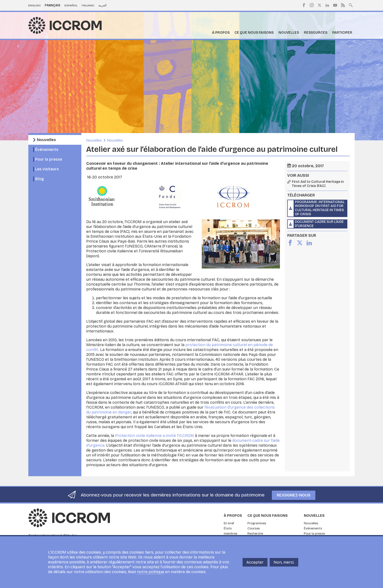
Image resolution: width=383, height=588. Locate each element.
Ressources (316, 33)
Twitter (319, 5)
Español (71, 5)
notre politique (151, 572)
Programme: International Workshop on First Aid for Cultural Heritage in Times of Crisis (320, 208)
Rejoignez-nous (294, 495)
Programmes (257, 523)
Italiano (88, 5)
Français (53, 5)
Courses (254, 528)
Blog (39, 179)
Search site (351, 5)
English (34, 5)
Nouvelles (289, 33)
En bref (229, 523)
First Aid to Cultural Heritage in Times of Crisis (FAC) (318, 184)
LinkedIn (327, 5)
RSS (343, 5)
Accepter (255, 562)
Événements (47, 150)
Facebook (304, 5)
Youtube (335, 5)
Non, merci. (284, 562)
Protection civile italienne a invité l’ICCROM (154, 436)
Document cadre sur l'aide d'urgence (319, 224)
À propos (221, 33)
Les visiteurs (47, 169)
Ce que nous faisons (254, 33)
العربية (102, 5)
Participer (342, 33)
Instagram (312, 5)
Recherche (255, 534)
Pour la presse (49, 159)
